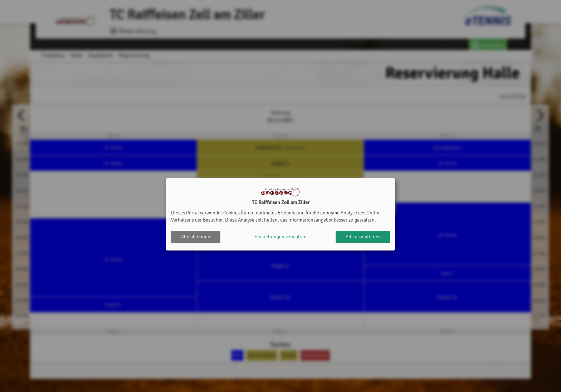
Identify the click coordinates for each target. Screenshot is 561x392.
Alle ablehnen (196, 237)
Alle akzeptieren (363, 237)
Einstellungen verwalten (280, 237)
